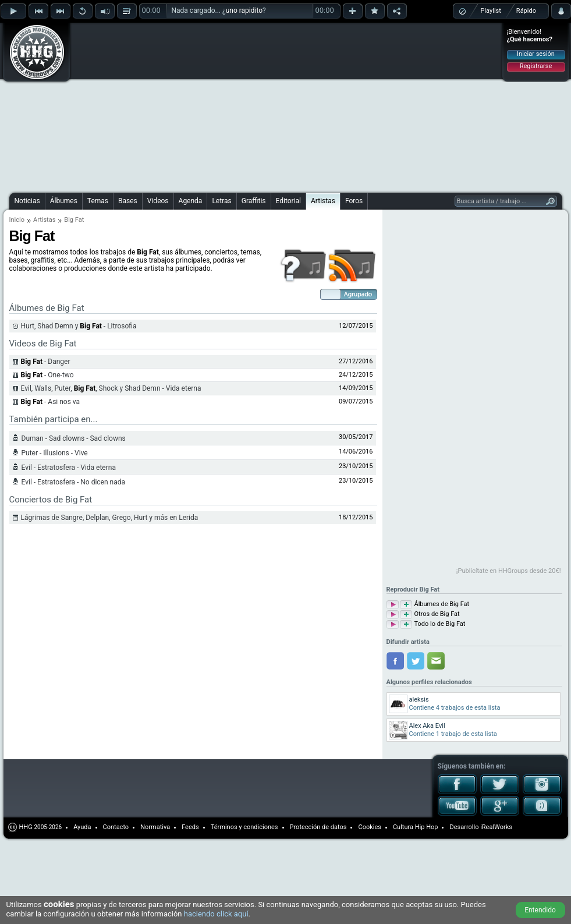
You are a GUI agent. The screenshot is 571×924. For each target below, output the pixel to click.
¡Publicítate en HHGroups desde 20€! (509, 571)
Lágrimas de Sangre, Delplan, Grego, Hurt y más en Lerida (110, 518)
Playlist (491, 11)
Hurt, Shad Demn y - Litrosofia (79, 326)
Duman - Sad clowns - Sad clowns (74, 438)
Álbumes (64, 201)
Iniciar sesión (536, 54)
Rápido (526, 11)
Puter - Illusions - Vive (55, 453)
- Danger (46, 362)
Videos (158, 201)
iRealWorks (496, 827)
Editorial (288, 201)
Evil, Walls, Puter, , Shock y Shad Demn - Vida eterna (111, 388)
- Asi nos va (51, 402)
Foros (354, 201)
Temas (98, 201)
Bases (128, 201)
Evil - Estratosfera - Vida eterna (69, 468)
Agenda (191, 201)
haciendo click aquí (216, 914)
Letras (221, 201)
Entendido (540, 910)
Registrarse (536, 66)
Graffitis (254, 201)
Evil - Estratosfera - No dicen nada (74, 482)
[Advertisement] (225, 106)
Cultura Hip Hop (416, 827)
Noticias (27, 201)
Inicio (17, 220)
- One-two (47, 375)
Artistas (323, 201)
